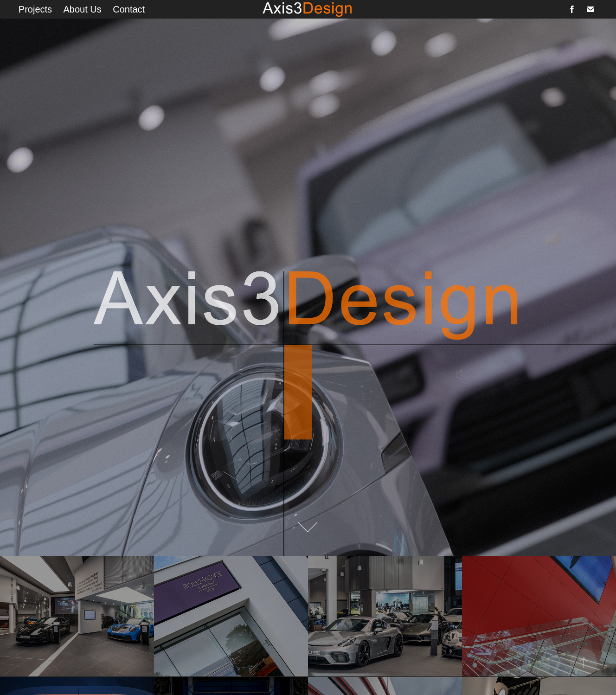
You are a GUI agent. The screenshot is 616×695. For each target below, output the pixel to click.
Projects (35, 9)
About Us (83, 9)
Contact (129, 9)
